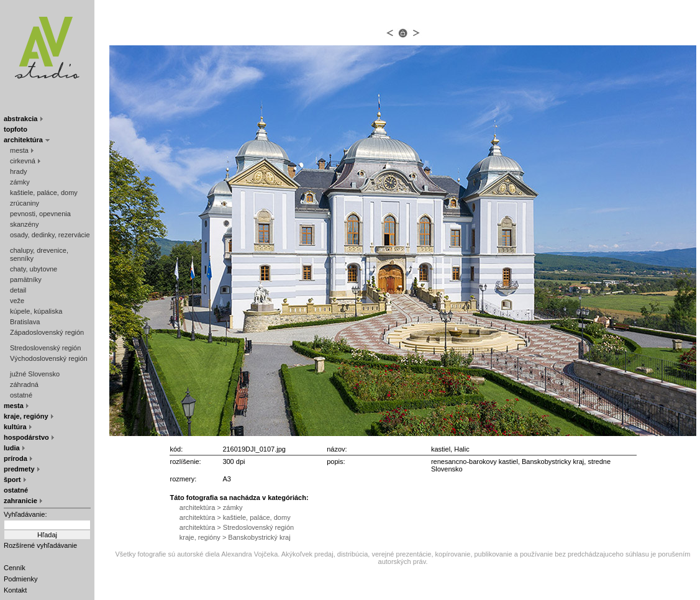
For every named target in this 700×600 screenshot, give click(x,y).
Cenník (15, 568)
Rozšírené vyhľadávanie (40, 545)
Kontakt (15, 590)
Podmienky (20, 579)
